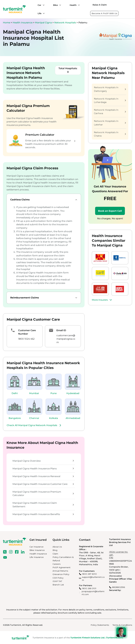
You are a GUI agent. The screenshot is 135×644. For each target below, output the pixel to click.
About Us (57, 547)
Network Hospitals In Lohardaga (110, 100)
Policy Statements (100, 625)
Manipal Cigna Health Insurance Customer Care (43, 484)
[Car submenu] (43, 5)
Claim (55, 554)
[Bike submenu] (59, 5)
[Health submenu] (78, 5)
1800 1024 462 (26, 339)
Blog (55, 550)
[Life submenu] (43, 13)
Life (40, 13)
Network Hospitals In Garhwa (110, 112)
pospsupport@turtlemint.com (93, 593)
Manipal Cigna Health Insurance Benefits (43, 514)
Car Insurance (36, 547)
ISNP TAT (57, 581)
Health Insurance (23, 23)
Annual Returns (60, 571)
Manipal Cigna (44, 23)
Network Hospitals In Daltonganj (110, 89)
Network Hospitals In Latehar (110, 123)
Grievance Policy (61, 574)
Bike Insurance (37, 550)
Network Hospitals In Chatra (110, 134)
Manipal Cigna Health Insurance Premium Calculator (43, 493)
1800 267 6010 (89, 574)
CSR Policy (58, 578)
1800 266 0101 (89, 588)
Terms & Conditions (122, 625)
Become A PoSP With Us (104, 13)
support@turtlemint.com (93, 579)
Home (7, 23)
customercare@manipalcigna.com (66, 339)
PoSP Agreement (61, 567)
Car (39, 5)
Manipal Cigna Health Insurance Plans (43, 469)
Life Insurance (37, 557)
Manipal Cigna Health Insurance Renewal (43, 476)
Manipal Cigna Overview (43, 461)
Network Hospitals (65, 23)
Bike (55, 5)
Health (73, 5)
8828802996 (118, 587)
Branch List (58, 585)
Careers (56, 564)
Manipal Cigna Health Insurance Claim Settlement (43, 505)
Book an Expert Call (110, 211)
